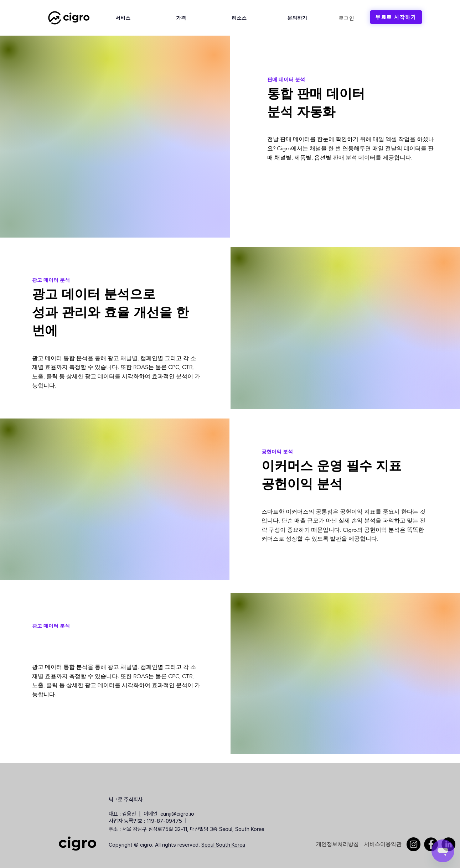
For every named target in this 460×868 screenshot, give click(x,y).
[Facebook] (431, 844)
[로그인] (347, 18)
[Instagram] (414, 844)
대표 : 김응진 (122, 814)
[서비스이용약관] (383, 844)
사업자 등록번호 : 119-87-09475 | (148, 821)
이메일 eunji (156, 814)
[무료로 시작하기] (396, 17)
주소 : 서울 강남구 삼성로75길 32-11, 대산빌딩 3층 (163, 829)
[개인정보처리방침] (337, 844)
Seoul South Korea (223, 845)
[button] (123, 18)
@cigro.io (185, 814)
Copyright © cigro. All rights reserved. (155, 845)
